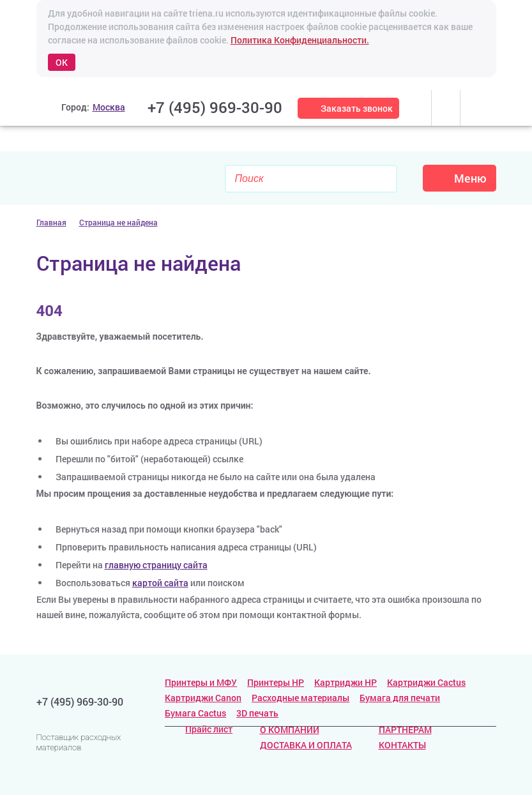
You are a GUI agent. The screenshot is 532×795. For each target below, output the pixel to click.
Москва (109, 107)
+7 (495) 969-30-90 (215, 107)
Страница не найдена (118, 222)
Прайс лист (199, 729)
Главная (51, 222)
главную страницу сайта (156, 565)
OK (62, 62)
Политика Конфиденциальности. (300, 40)
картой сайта (160, 583)
